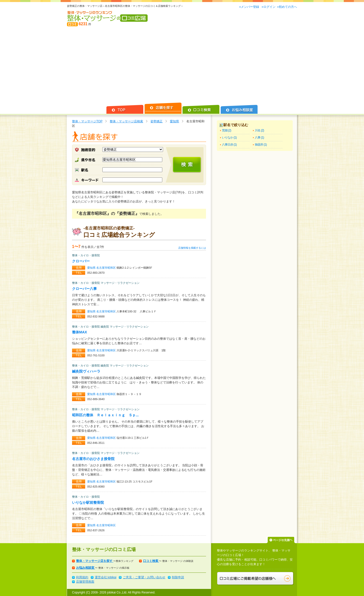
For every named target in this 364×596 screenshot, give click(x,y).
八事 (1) (259, 137)
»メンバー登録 (249, 7)
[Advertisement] (182, 65)
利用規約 (82, 577)
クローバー (81, 261)
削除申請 (178, 577)
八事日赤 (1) (229, 145)
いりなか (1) (229, 137)
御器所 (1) (261, 145)
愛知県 (174, 121)
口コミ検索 (151, 561)
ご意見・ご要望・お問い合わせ (144, 577)
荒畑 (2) (226, 130)
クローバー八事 (84, 289)
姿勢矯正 (156, 121)
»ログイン (269, 7)
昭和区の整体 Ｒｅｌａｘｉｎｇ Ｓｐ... (105, 415)
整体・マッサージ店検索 (126, 121)
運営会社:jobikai (106, 577)
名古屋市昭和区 (106, 268)
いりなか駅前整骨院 (88, 502)
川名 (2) (259, 130)
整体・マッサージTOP (87, 121)
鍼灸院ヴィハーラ (86, 371)
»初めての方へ (287, 7)
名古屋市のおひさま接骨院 (93, 459)
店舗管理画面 (85, 582)
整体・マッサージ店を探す (95, 561)
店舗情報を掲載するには (192, 248)
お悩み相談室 (86, 568)
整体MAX (79, 332)
